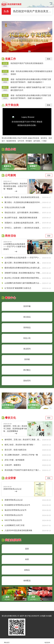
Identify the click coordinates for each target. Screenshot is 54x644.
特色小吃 (27, 338)
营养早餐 (27, 306)
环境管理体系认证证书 (14, 515)
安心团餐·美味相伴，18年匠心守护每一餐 (21, 455)
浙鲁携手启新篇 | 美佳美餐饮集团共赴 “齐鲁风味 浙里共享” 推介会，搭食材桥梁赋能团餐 (23, 273)
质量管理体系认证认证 (14, 500)
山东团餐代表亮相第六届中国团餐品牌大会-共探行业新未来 (23, 283)
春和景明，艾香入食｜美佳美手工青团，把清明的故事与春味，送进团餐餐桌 (23, 440)
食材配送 (27, 581)
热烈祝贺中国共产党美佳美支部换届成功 (33, 11)
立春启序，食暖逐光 (13, 465)
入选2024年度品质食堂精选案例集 (18, 530)
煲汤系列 (27, 349)
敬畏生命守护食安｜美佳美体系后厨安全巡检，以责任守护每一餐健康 (23, 197)
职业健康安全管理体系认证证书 (17, 505)
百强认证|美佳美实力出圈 (15, 207)
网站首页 (7, 641)
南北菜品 (27, 317)
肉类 (27, 559)
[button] (4, 38)
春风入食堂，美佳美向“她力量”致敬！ (20, 445)
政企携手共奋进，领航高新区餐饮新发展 (21, 218)
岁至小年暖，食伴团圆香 (15, 460)
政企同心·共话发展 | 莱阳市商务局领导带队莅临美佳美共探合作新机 (23, 278)
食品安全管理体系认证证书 (15, 510)
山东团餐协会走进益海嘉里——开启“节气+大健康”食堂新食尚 (23, 258)
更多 (49, 59)
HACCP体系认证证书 (13, 520)
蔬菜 (27, 549)
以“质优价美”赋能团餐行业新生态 (18, 288)
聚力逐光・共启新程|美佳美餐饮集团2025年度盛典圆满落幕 (23, 202)
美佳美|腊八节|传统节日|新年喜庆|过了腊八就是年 (23, 470)
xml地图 (43, 616)
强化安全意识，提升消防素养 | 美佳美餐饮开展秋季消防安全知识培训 (23, 213)
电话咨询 (47, 641)
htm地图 (49, 616)
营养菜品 (27, 328)
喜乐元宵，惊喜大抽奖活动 (15, 450)
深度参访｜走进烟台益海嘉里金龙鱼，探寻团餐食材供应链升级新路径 (23, 223)
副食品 (27, 570)
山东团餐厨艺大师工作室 (15, 525)
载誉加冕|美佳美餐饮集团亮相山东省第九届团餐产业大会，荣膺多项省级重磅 (23, 268)
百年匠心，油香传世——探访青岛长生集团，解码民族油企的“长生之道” (23, 228)
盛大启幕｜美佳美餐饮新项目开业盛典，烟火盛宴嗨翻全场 (23, 263)
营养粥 (27, 359)
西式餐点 (27, 370)
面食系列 (27, 381)
